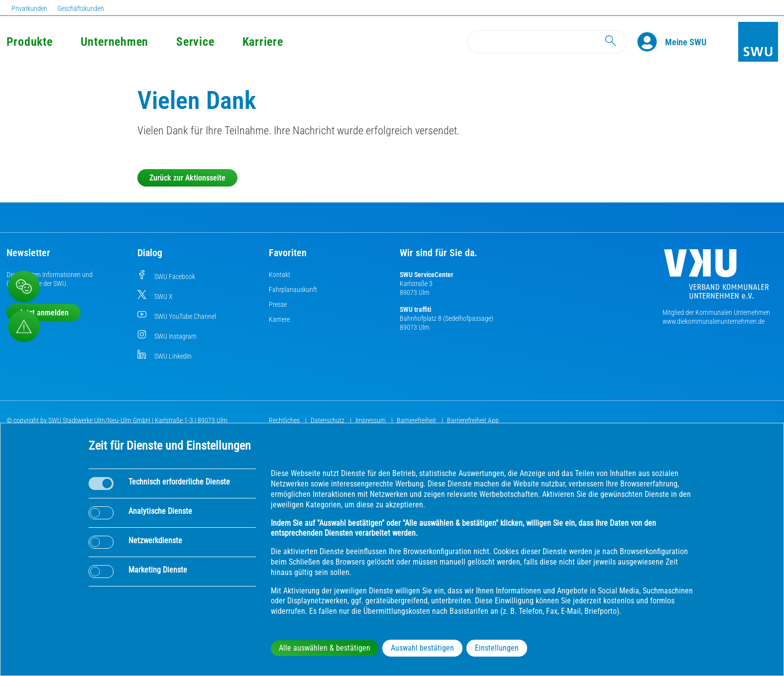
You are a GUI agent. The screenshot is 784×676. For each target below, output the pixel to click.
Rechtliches (285, 420)
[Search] (547, 42)
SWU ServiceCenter (427, 275)
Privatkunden (29, 8)
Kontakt (280, 275)
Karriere (263, 42)
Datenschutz (328, 420)
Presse (278, 304)
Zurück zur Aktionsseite (187, 178)
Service (195, 42)
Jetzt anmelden (44, 313)
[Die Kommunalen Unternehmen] (716, 278)
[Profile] (651, 42)
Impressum (371, 420)
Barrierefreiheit (417, 420)
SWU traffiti (415, 309)
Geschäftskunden (81, 8)
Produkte (30, 42)
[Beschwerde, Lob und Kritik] (24, 287)
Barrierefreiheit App (473, 420)
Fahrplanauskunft (293, 290)
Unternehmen (114, 42)
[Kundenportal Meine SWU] (686, 42)
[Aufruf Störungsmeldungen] (24, 326)
